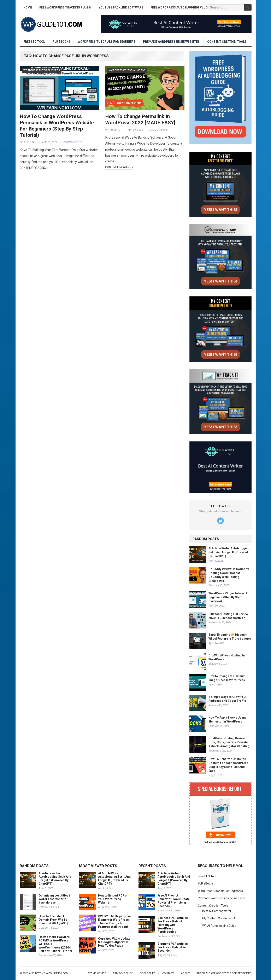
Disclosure (147, 973)
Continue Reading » (34, 168)
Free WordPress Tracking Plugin (65, 7)
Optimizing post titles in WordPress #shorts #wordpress (55, 899)
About (185, 973)
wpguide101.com (57, 973)
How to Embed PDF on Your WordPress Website (113, 899)
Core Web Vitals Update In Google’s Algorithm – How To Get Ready (114, 942)
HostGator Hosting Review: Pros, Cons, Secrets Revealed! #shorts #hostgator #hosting (229, 742)
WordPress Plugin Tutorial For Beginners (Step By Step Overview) (230, 597)
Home (28, 7)
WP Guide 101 (28, 142)
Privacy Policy (123, 973)
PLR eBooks (61, 42)
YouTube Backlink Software (121, 7)
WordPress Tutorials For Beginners (107, 42)
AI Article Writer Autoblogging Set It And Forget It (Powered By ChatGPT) (229, 552)
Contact (168, 973)
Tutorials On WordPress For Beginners (224, 973)
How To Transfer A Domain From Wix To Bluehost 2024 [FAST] (53, 920)
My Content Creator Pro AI (219, 918)
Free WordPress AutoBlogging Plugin (181, 7)
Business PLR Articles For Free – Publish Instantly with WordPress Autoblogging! (173, 925)
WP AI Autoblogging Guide (219, 926)
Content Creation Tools (227, 42)
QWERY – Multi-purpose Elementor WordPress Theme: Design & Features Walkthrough (114, 921)
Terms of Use (97, 973)
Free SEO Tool (34, 42)
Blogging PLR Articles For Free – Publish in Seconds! (173, 947)
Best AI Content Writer (217, 911)
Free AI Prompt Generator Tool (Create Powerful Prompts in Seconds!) (174, 901)
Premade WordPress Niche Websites (171, 42)
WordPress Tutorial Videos (42, 70)
